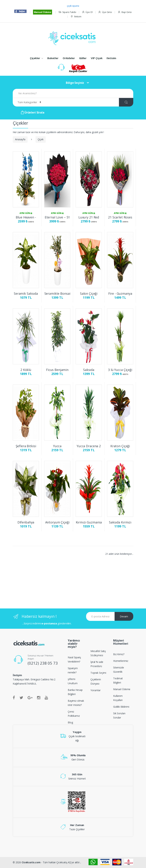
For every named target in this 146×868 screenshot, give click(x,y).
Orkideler (69, 58)
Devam (124, 616)
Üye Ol (87, 12)
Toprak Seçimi (98, 673)
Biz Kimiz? (119, 654)
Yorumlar (96, 690)
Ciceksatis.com (31, 862)
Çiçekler (35, 58)
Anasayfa (20, 139)
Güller (83, 58)
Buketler (53, 58)
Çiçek (41, 139)
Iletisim (76, 17)
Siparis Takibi (67, 12)
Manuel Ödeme (43, 12)
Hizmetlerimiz (121, 661)
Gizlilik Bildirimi (121, 707)
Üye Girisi (105, 12)
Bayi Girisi (125, 12)
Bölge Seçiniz (75, 83)
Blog (70, 722)
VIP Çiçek (97, 58)
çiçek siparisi (73, 6)
